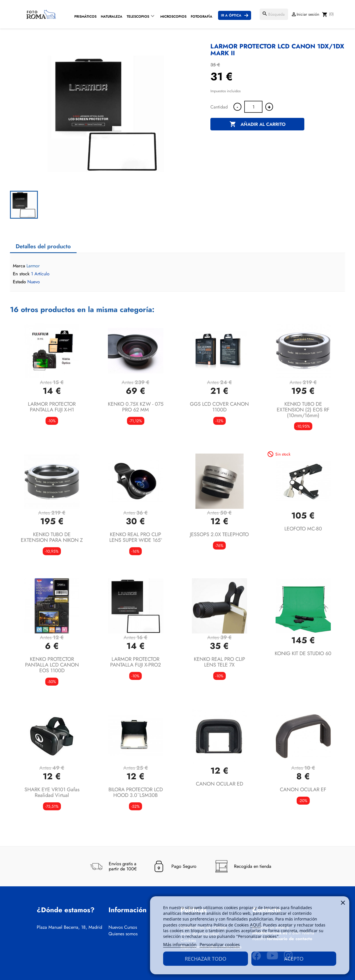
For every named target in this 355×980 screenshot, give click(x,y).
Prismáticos (85, 17)
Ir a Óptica (231, 15)
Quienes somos (123, 934)
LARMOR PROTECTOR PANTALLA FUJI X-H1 (52, 407)
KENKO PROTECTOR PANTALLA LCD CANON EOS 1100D (52, 665)
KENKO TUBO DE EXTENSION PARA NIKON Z (52, 537)
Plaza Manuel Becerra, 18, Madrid (69, 927)
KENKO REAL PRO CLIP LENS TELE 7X (219, 662)
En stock (21, 274)
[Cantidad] (253, 107)
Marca (19, 266)
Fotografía (202, 17)
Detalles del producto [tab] (43, 246)
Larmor (33, 266)
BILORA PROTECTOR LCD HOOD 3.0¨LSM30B (136, 792)
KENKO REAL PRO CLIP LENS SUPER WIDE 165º (136, 537)
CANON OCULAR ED (219, 784)
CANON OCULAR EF (303, 790)
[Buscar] (274, 14)
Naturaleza (112, 17)
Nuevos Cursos (123, 927)
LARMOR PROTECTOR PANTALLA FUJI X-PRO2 (136, 662)
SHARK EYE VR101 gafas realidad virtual (52, 792)
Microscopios (173, 17)
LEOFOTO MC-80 (303, 529)
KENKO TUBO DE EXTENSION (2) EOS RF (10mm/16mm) (303, 410)
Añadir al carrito (257, 124)
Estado (19, 282)
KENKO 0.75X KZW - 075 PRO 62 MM (136, 407)
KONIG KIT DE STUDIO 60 (303, 653)
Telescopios (138, 17)
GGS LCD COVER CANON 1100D (219, 407)
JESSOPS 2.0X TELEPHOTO (219, 534)
